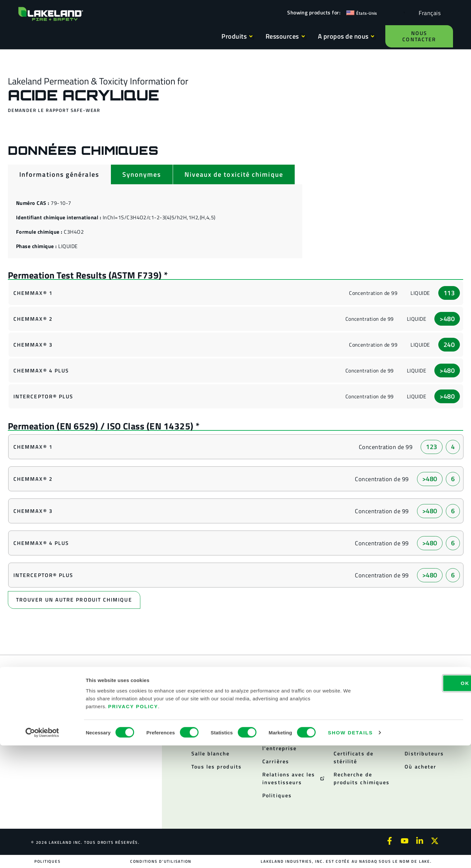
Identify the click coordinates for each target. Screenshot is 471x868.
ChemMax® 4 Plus (41, 371)
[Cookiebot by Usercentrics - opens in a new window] (42, 855)
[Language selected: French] (428, 13)
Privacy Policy (133, 829)
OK (416, 805)
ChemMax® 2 (33, 319)
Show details (350, 855)
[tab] (59, 174)
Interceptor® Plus (43, 396)
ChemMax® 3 (33, 345)
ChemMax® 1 (33, 293)
